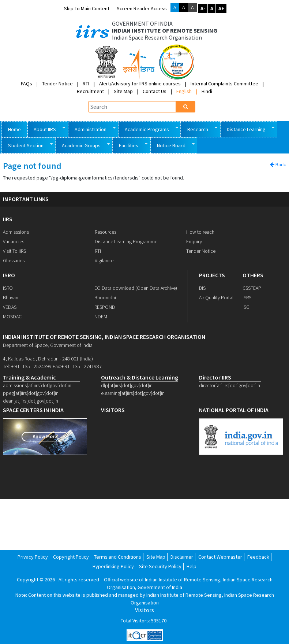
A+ (221, 8)
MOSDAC (12, 317)
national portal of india (234, 410)
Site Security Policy (160, 566)
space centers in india (33, 410)
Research (199, 129)
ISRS (247, 297)
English (184, 91)
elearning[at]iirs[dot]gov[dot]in (133, 393)
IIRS (8, 219)
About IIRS (47, 129)
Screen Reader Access (142, 8)
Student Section (27, 145)
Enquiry (194, 241)
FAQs (27, 84)
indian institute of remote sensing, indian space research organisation (104, 337)
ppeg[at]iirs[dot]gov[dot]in (31, 393)
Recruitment (90, 91)
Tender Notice (57, 84)
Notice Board (173, 145)
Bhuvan (11, 297)
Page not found (32, 166)
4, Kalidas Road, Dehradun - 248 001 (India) (48, 359)
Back (278, 164)
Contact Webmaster (220, 557)
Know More (45, 436)
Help (192, 566)
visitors (113, 410)
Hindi (207, 91)
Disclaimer (182, 557)
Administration (92, 129)
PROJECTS (212, 275)
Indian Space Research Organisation (157, 38)
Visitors (144, 610)
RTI (86, 84)
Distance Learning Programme (126, 241)
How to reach (200, 232)
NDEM (101, 317)
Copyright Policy (71, 557)
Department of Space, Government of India (48, 345)
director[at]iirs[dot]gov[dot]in (230, 385)
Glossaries (14, 260)
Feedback (258, 557)
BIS (202, 288)
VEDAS (10, 307)
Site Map (123, 91)
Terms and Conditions (118, 557)
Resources (106, 232)
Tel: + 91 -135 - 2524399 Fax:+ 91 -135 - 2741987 (52, 366)
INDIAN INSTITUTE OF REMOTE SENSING (165, 31)
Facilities (130, 145)
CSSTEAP (252, 288)
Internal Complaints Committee (224, 84)
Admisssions (16, 232)
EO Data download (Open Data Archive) (136, 288)
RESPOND (105, 307)
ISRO (9, 275)
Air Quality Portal (216, 297)
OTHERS (253, 275)
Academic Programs (148, 129)
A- (203, 8)
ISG (246, 307)
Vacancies (14, 241)
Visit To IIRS (14, 251)
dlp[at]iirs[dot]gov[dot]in (127, 385)
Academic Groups (83, 145)
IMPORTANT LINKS (26, 199)
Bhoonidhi (105, 297)
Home (14, 129)
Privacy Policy (33, 557)
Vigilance (104, 260)
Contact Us (155, 91)
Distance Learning (248, 129)
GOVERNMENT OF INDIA (142, 24)
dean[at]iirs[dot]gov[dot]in (31, 401)
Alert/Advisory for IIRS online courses (140, 84)
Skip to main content (87, 8)
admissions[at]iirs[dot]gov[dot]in (37, 385)
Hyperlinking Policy (113, 566)
